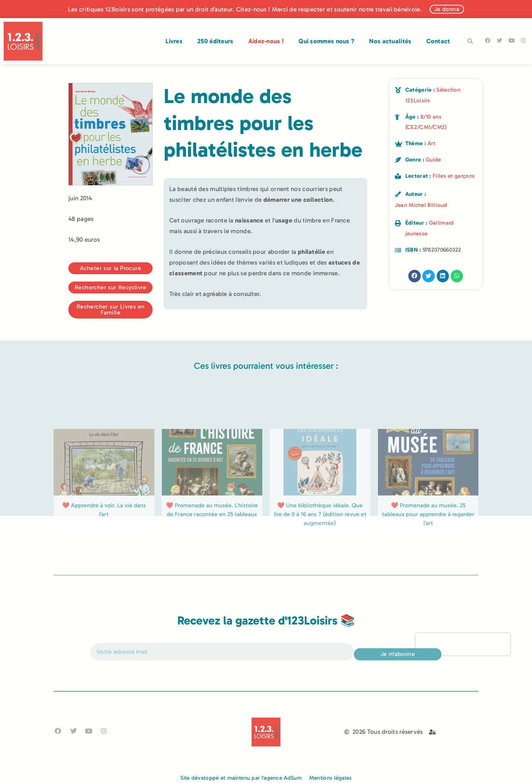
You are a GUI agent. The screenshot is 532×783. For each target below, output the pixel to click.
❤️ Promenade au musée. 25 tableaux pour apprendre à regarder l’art (428, 557)
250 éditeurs (215, 41)
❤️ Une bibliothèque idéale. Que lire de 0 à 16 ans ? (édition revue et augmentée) (320, 557)
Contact (438, 41)
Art (431, 143)
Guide (433, 160)
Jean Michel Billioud (421, 205)
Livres (174, 41)
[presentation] (463, 651)
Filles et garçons (454, 176)
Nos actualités (390, 41)
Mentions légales (330, 778)
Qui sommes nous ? (326, 41)
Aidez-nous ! (266, 41)
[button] (470, 41)
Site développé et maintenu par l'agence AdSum (241, 778)
